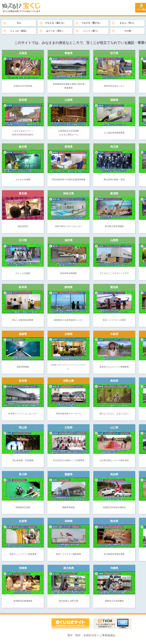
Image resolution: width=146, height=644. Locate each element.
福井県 (69, 240)
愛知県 (114, 287)
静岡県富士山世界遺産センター (69, 320)
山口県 (114, 427)
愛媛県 (69, 474)
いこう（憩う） (91, 31)
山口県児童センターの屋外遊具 (114, 460)
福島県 (114, 100)
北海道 (23, 53)
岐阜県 (23, 287)
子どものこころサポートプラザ (114, 273)
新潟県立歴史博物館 (114, 226)
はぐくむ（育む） (55, 31)
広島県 (69, 427)
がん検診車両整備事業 (114, 133)
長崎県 (69, 521)
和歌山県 (69, 381)
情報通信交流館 (23, 507)
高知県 (114, 474)
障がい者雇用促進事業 (23, 320)
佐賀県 (23, 521)
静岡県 (69, 287)
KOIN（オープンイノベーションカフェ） (69, 367)
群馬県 (69, 147)
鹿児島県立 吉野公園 (69, 601)
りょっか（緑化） (19, 31)
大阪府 (114, 334)
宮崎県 (23, 568)
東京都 (23, 193)
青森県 (69, 53)
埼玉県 (114, 147)
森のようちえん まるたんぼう (114, 414)
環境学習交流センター (114, 86)
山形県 (69, 100)
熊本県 (114, 521)
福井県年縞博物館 (69, 273)
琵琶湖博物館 (23, 367)
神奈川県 (69, 193)
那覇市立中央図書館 (114, 601)
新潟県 (114, 193)
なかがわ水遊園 (23, 179)
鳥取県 (114, 381)
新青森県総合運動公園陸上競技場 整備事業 (69, 86)
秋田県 (23, 100)
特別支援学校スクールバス (69, 414)
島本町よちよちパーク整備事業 (114, 367)
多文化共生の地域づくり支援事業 (69, 460)
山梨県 (114, 240)
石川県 (23, 240)
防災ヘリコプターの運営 (114, 320)
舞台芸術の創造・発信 (114, 179)
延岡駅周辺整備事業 (23, 601)
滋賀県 (23, 334)
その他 (128, 31)
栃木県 (23, 147)
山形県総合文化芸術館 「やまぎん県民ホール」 (69, 133)
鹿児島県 (69, 568)
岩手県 (114, 53)
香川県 (23, 474)
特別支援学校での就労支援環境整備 (69, 179)
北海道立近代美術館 (23, 86)
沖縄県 (114, 568)
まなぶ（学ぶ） (128, 23)
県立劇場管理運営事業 (114, 554)
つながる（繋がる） (91, 23)
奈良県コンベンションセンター (23, 414)
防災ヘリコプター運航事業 (69, 554)
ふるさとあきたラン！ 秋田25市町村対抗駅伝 (23, 133)
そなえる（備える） (55, 23)
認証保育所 (23, 226)
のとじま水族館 (23, 273)
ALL (19, 23)
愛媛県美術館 (69, 507)
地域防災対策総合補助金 (114, 507)
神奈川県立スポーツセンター (69, 226)
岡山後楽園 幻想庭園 (23, 460)
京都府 (69, 334)
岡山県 (23, 427)
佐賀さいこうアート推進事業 (23, 554)
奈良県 (23, 381)
